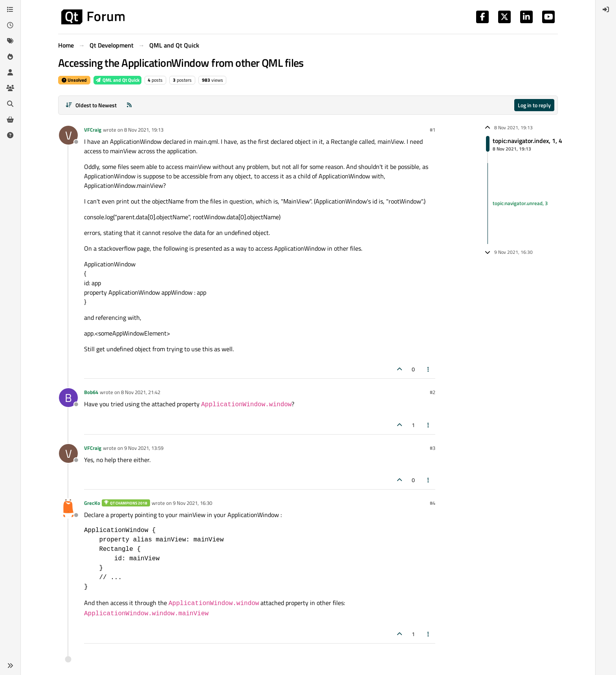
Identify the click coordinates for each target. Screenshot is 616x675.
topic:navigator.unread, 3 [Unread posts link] (520, 203)
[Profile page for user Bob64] (68, 398)
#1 (433, 130)
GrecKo (92, 503)
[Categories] (10, 9)
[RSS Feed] (129, 105)
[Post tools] (429, 369)
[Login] (606, 9)
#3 (433, 448)
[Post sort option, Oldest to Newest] (91, 105)
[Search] (10, 104)
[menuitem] (606, 9)
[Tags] (10, 41)
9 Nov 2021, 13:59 (144, 448)
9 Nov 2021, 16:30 (192, 503)
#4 (433, 503)
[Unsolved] (10, 135)
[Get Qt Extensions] (10, 119)
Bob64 (91, 392)
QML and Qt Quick (117, 80)
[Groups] (10, 88)
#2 (433, 392)
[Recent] (10, 25)
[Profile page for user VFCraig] (68, 135)
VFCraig (93, 130)
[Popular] (10, 57)
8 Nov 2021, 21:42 (141, 392)
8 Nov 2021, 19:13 (144, 130)
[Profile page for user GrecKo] (68, 508)
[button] (10, 666)
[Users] (10, 72)
